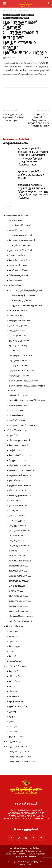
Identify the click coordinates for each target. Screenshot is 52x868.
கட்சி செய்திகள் (14, 285)
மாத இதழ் (22, 854)
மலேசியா (14, 732)
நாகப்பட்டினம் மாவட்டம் (20, 561)
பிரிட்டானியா (15, 676)
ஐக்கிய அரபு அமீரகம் (19, 707)
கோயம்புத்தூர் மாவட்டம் (20, 521)
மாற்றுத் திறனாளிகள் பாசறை (24, 425)
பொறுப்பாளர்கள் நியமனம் (22, 240)
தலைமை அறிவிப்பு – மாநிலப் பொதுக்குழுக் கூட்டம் (31, 175)
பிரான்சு (13, 691)
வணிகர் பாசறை (17, 420)
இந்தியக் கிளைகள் (15, 626)
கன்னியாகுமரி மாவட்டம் (21, 621)
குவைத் (13, 712)
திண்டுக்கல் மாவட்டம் (19, 531)
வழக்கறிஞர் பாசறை (19, 405)
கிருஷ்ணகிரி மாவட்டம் (20, 476)
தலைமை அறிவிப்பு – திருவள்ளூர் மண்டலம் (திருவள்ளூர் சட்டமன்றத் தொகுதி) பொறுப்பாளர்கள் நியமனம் (34, 191)
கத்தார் (12, 717)
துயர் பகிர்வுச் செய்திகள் (21, 250)
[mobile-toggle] (5, 4)
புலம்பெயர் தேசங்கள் (17, 666)
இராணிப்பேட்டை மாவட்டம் (22, 470)
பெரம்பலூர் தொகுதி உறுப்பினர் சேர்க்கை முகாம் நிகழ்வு (14, 117)
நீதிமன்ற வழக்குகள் (19, 275)
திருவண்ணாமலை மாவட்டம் (23, 486)
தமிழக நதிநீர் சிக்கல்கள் (21, 757)
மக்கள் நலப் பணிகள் (19, 336)
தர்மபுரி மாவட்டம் (17, 481)
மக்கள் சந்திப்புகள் (18, 265)
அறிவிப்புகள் (15, 230)
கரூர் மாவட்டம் (16, 536)
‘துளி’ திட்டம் (35, 848)
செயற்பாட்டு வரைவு (37, 854)
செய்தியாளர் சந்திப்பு (19, 260)
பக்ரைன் (13, 727)
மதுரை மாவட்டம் (17, 586)
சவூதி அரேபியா (17, 702)
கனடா (12, 686)
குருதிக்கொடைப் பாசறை (21, 371)
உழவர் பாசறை (16, 410)
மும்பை (13, 651)
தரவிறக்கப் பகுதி (16, 851)
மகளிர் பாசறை (16, 351)
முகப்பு (5, 10)
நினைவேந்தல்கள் (18, 326)
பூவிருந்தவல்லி (27, 15)
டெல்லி (13, 656)
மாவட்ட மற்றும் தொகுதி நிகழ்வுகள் (16, 18)
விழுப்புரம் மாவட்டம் (18, 491)
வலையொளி (10, 854)
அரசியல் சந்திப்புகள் (19, 270)
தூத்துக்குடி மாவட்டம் (19, 606)
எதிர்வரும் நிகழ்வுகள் (22, 235)
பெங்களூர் (14, 646)
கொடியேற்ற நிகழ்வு (21, 301)
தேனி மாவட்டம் (16, 591)
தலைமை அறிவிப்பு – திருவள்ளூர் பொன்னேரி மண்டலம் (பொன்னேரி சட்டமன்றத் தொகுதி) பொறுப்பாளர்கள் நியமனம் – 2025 (33, 157)
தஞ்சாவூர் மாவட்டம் (18, 571)
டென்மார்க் (14, 697)
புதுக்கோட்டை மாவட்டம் (20, 576)
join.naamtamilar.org (41, 819)
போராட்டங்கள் (16, 316)
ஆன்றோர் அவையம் (19, 341)
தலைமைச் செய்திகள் (17, 215)
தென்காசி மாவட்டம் (18, 611)
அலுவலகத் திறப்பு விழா (24, 296)
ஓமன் (12, 722)
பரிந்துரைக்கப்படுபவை (16, 143)
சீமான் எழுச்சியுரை (18, 255)
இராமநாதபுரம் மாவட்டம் (20, 601)
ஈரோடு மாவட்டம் (17, 511)
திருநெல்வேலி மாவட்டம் (21, 616)
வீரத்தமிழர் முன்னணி (20, 361)
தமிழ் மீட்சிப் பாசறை (19, 395)
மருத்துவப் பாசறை (18, 366)
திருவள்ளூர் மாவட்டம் (11, 15)
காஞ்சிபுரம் (14, 450)
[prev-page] (5, 205)
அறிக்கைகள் (15, 220)
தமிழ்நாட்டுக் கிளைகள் (20, 10)
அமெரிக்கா (14, 681)
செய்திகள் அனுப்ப (33, 851)
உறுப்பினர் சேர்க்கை (19, 848)
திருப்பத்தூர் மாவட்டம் (19, 465)
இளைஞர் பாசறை (18, 346)
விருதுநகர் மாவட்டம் (19, 596)
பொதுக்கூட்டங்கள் (18, 311)
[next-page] (9, 205)
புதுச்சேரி (13, 435)
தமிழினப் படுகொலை (20, 752)
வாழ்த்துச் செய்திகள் (22, 225)
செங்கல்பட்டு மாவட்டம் (20, 455)
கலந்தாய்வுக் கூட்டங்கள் (21, 321)
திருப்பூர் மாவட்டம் (18, 526)
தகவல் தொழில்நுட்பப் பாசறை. (24, 381)
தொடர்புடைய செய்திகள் (16, 139)
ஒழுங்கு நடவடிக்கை (21, 245)
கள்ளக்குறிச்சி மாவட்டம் (20, 496)
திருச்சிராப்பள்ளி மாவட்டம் (22, 541)
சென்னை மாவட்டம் (19, 445)
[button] (48, 4)
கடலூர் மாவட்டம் (17, 556)
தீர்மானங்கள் (15, 280)
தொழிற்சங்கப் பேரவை (20, 356)
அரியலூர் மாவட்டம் (18, 551)
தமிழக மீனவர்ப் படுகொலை (22, 762)
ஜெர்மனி (13, 671)
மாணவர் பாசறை (17, 415)
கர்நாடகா (13, 631)
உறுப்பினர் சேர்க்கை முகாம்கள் (27, 306)
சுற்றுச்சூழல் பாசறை (19, 376)
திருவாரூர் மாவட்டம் (19, 566)
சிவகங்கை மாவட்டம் (19, 581)
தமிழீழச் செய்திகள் (15, 742)
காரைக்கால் (15, 661)
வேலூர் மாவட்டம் (17, 460)
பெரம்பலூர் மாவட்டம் (19, 546)
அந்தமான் (14, 636)
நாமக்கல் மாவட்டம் (18, 506)
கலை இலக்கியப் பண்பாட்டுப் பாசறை (27, 400)
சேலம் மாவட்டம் (17, 501)
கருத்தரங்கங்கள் (17, 331)
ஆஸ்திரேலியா (16, 737)
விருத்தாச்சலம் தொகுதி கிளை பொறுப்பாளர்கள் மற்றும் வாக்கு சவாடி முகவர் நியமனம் (38, 120)
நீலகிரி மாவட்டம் (17, 516)
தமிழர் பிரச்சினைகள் (17, 747)
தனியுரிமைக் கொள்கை (26, 857)
